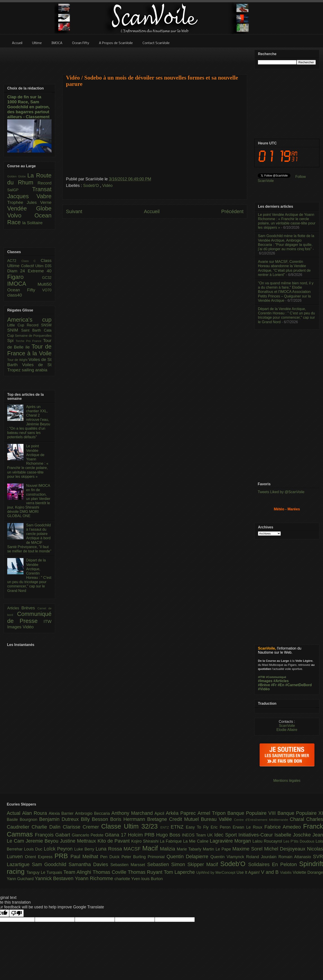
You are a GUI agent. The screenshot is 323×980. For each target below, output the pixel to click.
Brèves (29, 608)
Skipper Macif (204, 864)
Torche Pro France (29, 341)
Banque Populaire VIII (253, 813)
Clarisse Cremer (82, 827)
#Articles (281, 681)
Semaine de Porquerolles (33, 336)
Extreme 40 (40, 271)
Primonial (157, 857)
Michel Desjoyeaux (286, 849)
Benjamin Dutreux (60, 819)
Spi (11, 340)
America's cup (29, 320)
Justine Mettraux (79, 841)
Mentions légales (287, 781)
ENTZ (166, 827)
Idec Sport (226, 835)
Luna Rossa (110, 849)
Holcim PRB (142, 835)
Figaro (25, 277)
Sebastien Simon (167, 864)
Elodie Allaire (287, 730)
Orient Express (40, 857)
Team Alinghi (78, 872)
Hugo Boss (169, 835)
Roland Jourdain (262, 857)
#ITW (261, 677)
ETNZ (178, 827)
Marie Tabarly (190, 849)
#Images (265, 681)
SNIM (14, 330)
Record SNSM (39, 325)
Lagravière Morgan (231, 841)
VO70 (47, 290)
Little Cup (17, 325)
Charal (298, 819)
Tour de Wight (18, 360)
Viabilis (286, 872)
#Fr (274, 685)
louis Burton (152, 879)
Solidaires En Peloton (274, 864)
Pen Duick (111, 857)
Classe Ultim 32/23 (131, 826)
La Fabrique (172, 841)
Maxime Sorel (248, 849)
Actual (14, 813)
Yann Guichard (21, 879)
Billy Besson (96, 819)
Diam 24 (18, 271)
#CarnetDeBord (298, 685)
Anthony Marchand (133, 813)
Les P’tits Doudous (300, 841)
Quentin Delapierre (188, 856)
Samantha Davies (90, 864)
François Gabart (53, 835)
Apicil (160, 813)
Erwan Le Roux (249, 827)
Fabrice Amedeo (284, 827)
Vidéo (108, 186)
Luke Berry (85, 849)
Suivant (74, 211)
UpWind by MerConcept (216, 872)
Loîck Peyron (59, 849)
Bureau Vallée (217, 819)
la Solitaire (33, 223)
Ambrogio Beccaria (93, 813)
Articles (14, 608)
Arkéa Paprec (182, 813)
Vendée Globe (29, 208)
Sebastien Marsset (129, 865)
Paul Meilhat (85, 856)
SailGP (20, 190)
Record (44, 183)
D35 (48, 266)
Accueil (152, 211)
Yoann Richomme (95, 878)
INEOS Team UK (198, 835)
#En (281, 685)
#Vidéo (264, 689)
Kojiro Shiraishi (146, 841)
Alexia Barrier (62, 813)
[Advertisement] (155, 58)
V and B (270, 872)
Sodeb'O (92, 186)
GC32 (47, 278)
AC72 (14, 261)
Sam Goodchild (50, 864)
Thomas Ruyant (146, 872)
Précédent (232, 211)
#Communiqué (276, 677)
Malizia (168, 849)
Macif (151, 848)
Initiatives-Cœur (256, 835)
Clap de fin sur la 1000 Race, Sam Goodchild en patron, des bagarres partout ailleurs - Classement (28, 107)
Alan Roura (35, 813)
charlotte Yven (128, 879)
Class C (31, 261)
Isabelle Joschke (293, 835)
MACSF (133, 849)
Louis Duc (34, 849)
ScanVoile (287, 726)
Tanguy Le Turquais (45, 872)
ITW (48, 621)
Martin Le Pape (218, 849)
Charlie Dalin (47, 827)
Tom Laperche (180, 872)
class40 (15, 295)
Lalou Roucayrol (268, 841)
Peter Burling (135, 857)
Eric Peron (222, 827)
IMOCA (22, 284)
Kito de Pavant (114, 841)
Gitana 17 (116, 835)
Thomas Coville (110, 872)
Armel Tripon (212, 813)
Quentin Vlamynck (228, 857)
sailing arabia (34, 370)
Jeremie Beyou (43, 841)
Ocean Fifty (25, 290)
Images (15, 627)
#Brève (264, 685)
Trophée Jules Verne (29, 202)
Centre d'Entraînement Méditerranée (262, 820)
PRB (62, 856)
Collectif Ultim (33, 266)
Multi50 (44, 284)
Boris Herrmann (129, 819)
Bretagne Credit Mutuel (174, 819)
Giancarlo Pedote (88, 835)
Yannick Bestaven (55, 878)
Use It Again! (249, 872)
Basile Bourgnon (23, 820)
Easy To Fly (198, 827)
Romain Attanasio (296, 857)
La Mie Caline (197, 841)
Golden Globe (17, 176)
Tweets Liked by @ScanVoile (281, 492)
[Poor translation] (16, 913)
